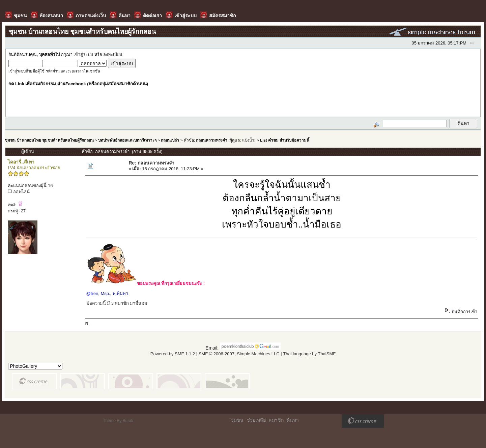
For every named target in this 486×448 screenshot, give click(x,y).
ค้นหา (293, 420)
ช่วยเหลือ (256, 420)
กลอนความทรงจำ (212, 140)
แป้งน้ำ (248, 140)
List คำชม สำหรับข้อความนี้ (285, 140)
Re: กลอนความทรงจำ (151, 163)
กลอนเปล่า (170, 140)
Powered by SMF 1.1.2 (173, 354)
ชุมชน (237, 420)
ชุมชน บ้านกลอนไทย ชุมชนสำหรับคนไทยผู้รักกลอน (49, 140)
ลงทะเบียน (113, 55)
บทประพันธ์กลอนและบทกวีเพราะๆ (127, 140)
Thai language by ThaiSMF (309, 354)
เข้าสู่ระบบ (83, 55)
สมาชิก (276, 420)
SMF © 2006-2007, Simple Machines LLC (239, 354)
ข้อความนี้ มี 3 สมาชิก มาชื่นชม (117, 303)
